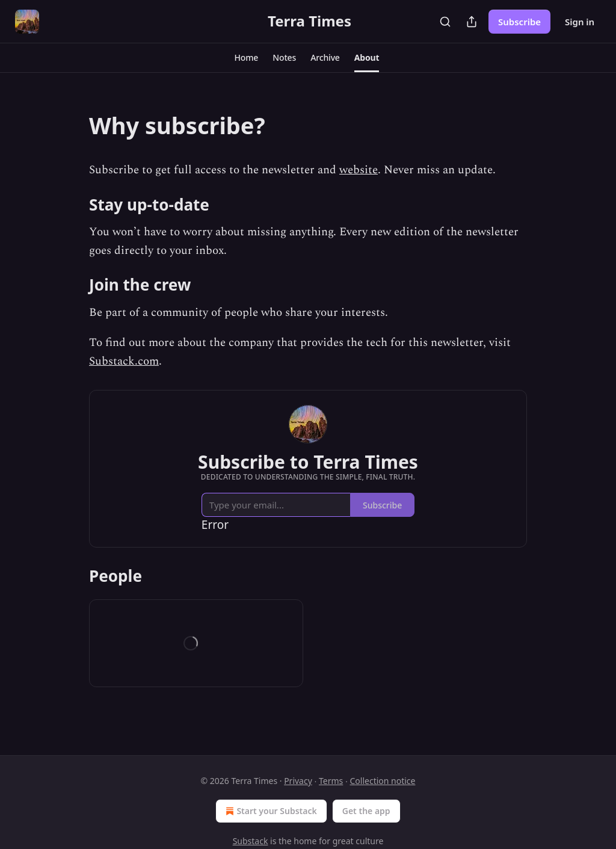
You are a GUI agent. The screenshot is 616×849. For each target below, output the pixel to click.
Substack (251, 841)
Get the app (366, 811)
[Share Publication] (472, 22)
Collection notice (382, 781)
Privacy (298, 781)
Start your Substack (270, 811)
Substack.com (124, 361)
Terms (331, 781)
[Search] (445, 22)
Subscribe (519, 22)
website (359, 170)
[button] (247, 58)
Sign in (580, 22)
